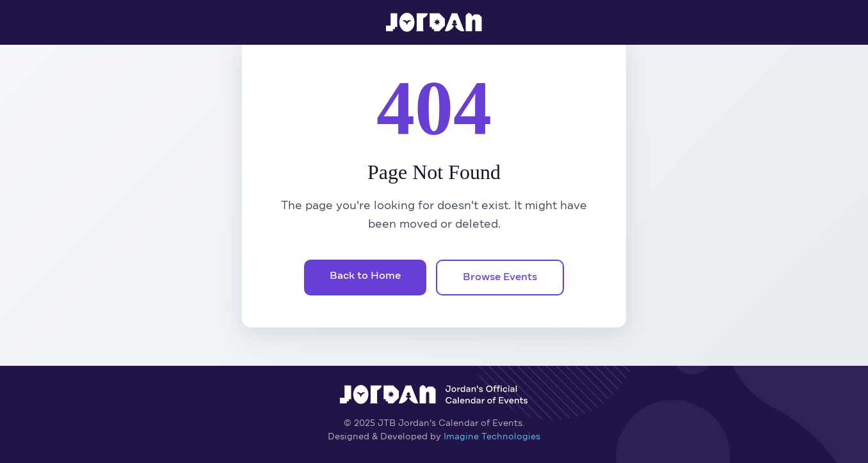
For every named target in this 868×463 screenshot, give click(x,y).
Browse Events (500, 278)
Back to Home (365, 276)
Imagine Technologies (492, 437)
